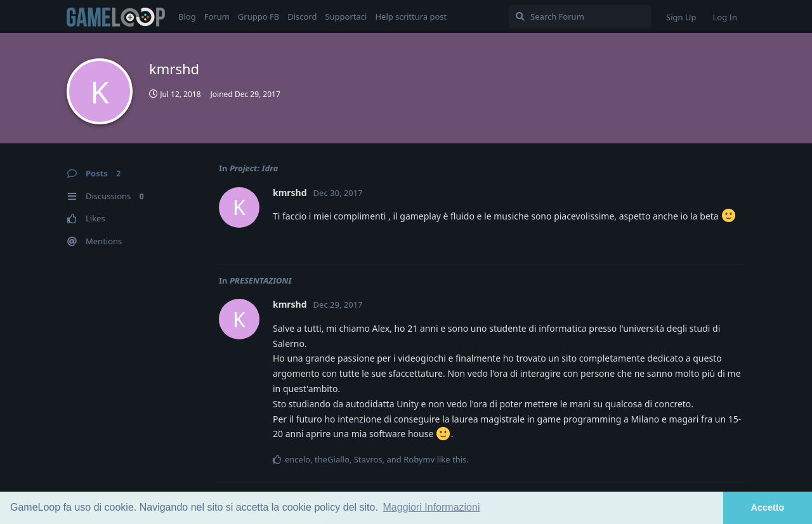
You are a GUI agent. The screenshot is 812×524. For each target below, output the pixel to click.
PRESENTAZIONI (261, 280)
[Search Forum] (580, 16)
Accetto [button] (768, 508)
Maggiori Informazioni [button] (432, 507)
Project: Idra (254, 168)
